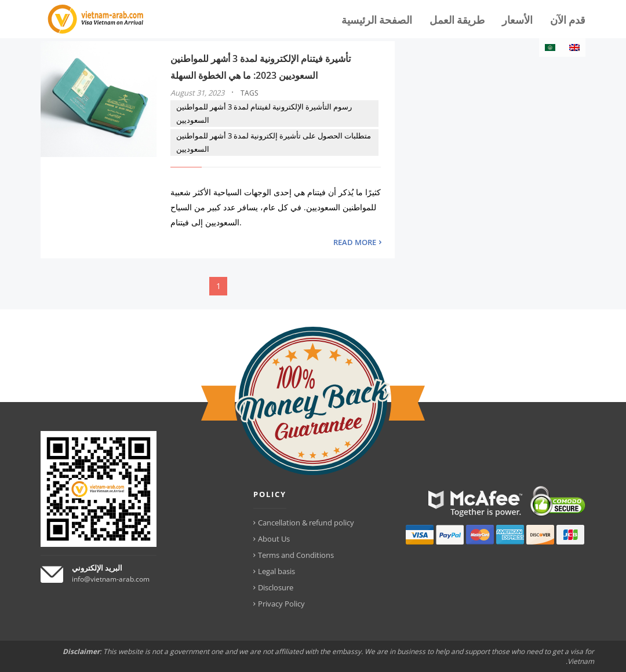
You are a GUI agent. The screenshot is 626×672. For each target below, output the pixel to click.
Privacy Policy (281, 604)
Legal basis (276, 571)
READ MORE (355, 242)
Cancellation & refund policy (306, 523)
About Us (274, 539)
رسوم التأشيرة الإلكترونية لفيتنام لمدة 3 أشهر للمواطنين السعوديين (264, 113)
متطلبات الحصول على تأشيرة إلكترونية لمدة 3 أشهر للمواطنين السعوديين (274, 142)
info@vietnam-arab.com (111, 579)
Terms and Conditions (296, 555)
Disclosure (276, 587)
